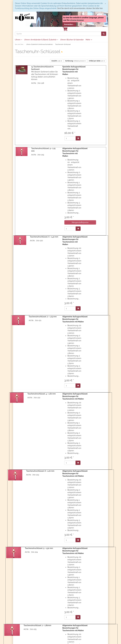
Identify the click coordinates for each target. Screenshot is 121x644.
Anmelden (69, 24)
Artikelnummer (75, 61)
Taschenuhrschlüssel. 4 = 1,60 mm (41, 394)
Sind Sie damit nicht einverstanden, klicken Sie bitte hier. (80, 8)
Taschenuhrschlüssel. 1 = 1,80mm (37, 625)
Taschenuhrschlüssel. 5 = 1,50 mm (39, 548)
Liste (57, 61)
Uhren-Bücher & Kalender (72, 40)
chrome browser (77, 20)
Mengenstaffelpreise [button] (80, 222)
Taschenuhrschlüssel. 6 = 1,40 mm (44, 237)
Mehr (89, 40)
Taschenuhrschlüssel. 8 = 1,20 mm (40, 471)
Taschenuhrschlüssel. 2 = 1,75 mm (43, 317)
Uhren (19, 40)
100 (97, 61)
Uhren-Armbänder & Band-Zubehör (41, 40)
